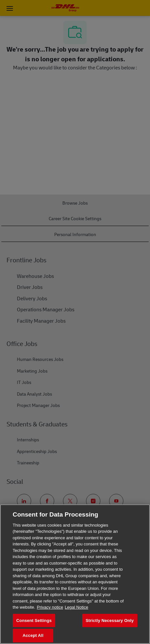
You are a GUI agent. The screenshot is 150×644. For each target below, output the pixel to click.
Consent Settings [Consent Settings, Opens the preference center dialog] (34, 620)
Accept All (33, 635)
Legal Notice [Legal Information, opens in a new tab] (76, 607)
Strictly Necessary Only (110, 620)
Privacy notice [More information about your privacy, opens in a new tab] (50, 607)
